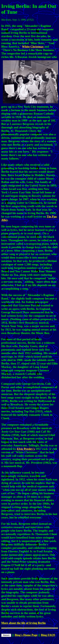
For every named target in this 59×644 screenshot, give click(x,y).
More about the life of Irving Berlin (23, 623)
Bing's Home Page (26, 635)
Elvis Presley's (26, 449)
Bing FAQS (48, 635)
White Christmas (33, 47)
